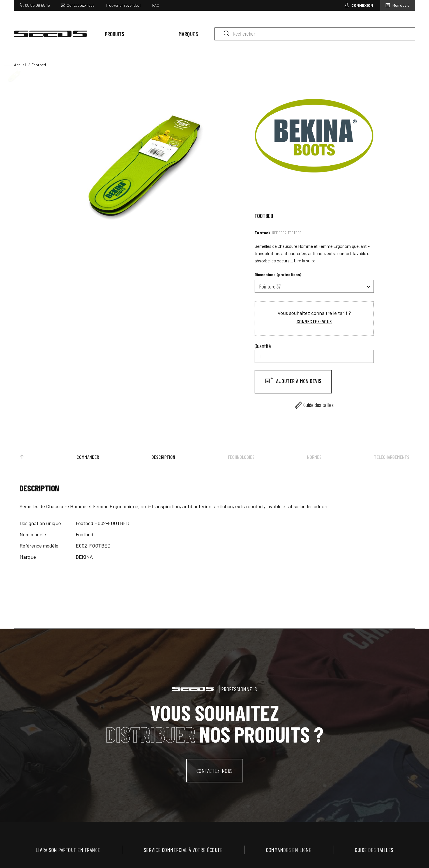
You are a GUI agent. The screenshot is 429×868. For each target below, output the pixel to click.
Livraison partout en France (68, 850)
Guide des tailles (319, 405)
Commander (88, 457)
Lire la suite (305, 261)
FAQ (156, 5)
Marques (188, 34)
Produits (115, 34)
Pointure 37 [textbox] (270, 286)
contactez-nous (215, 771)
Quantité (263, 346)
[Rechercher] (315, 34)
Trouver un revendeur (123, 5)
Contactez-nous (81, 5)
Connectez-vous (314, 321)
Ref (275, 233)
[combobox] (314, 286)
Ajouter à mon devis (298, 381)
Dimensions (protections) (278, 274)
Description (163, 457)
